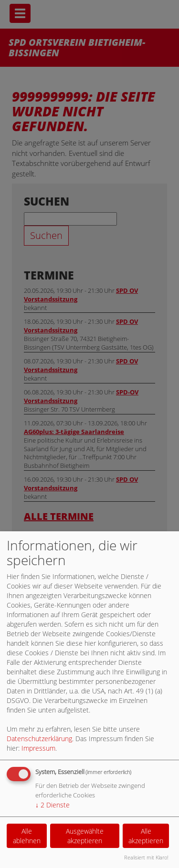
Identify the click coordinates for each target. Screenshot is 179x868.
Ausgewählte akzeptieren (85, 836)
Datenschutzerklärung (39, 739)
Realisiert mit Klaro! (146, 857)
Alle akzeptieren (146, 836)
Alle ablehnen (27, 836)
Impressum (38, 748)
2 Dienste (53, 805)
